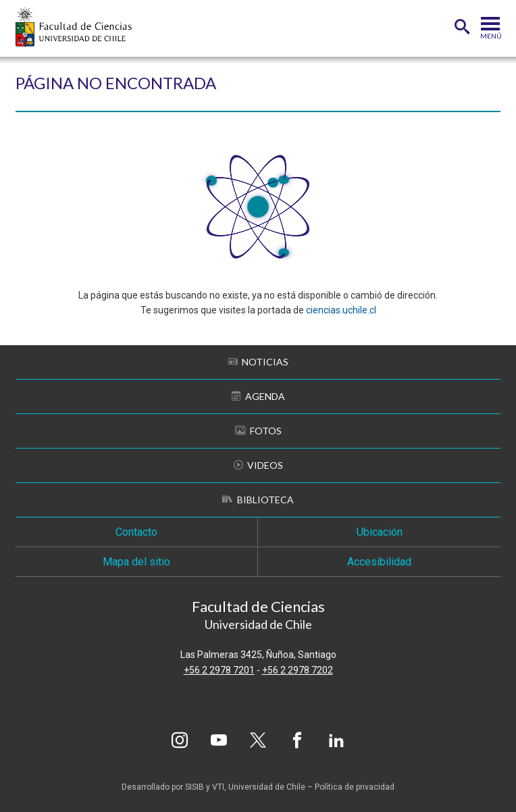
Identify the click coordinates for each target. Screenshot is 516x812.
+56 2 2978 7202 (298, 670)
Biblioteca (258, 500)
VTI (218, 787)
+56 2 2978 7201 (219, 670)
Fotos (258, 431)
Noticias (258, 362)
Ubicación (380, 532)
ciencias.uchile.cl (341, 310)
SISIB (195, 787)
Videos (258, 465)
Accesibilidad (379, 562)
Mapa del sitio (136, 562)
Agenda (258, 396)
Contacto (136, 532)
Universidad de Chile (267, 787)
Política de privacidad (355, 787)
